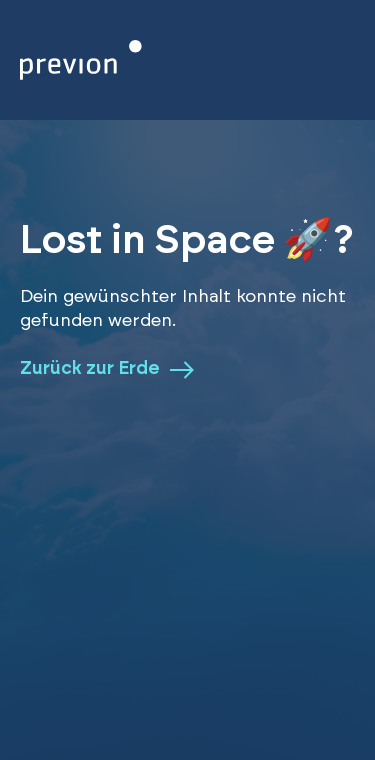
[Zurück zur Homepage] (81, 60)
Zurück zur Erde (107, 370)
